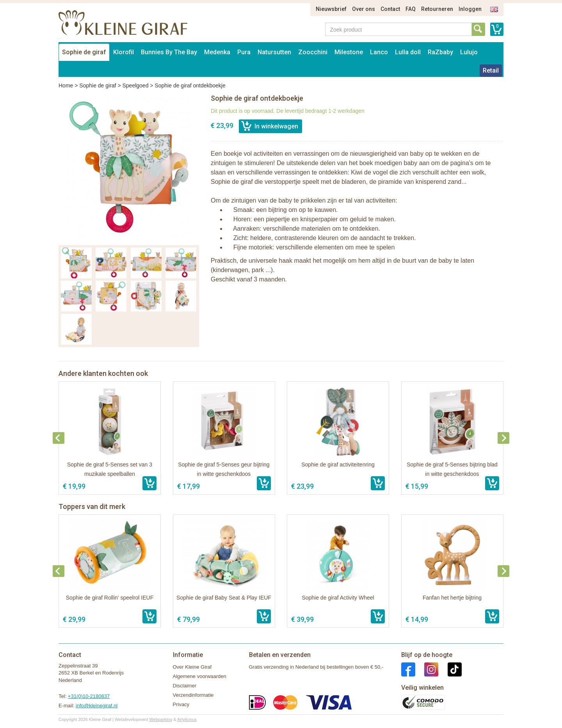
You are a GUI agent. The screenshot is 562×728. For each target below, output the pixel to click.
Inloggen (470, 9)
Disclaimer (185, 686)
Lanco (379, 52)
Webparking (161, 719)
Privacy (181, 704)
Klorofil (124, 52)
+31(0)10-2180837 (89, 696)
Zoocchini (313, 52)
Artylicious (187, 719)
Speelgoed (135, 85)
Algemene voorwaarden (200, 676)
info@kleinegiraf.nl (97, 706)
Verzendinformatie (193, 695)
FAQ (411, 9)
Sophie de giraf (84, 52)
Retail (491, 70)
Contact (390, 9)
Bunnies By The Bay (169, 52)
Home (66, 85)
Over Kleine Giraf (192, 667)
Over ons (364, 9)
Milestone (349, 52)
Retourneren (437, 9)
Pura (244, 52)
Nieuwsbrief (331, 9)
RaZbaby (440, 52)
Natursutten (274, 52)
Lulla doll (408, 52)
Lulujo (469, 52)
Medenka (217, 52)
